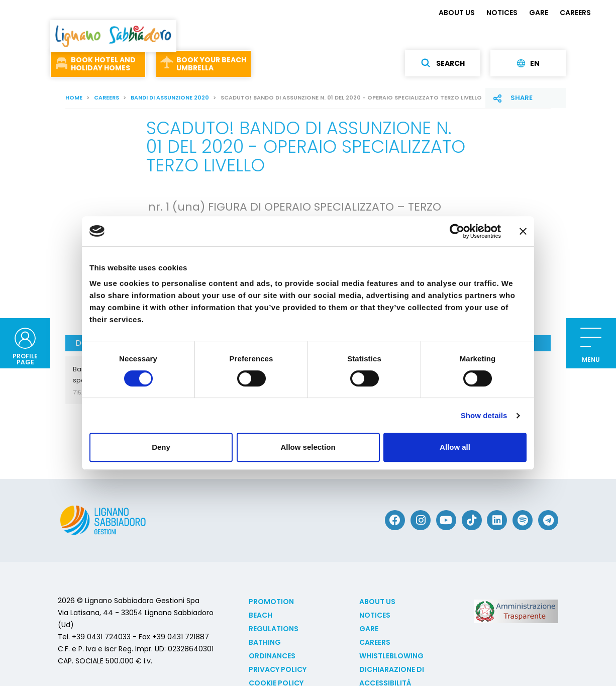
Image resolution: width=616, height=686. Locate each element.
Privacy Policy (278, 669)
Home (74, 97)
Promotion (271, 602)
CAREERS (575, 13)
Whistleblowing (391, 656)
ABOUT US (457, 13)
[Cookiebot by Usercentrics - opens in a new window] (457, 231)
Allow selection (308, 447)
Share (522, 98)
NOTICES (502, 13)
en (528, 63)
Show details (484, 415)
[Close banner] (523, 231)
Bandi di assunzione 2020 (170, 97)
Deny (161, 447)
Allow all (455, 447)
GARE (539, 13)
